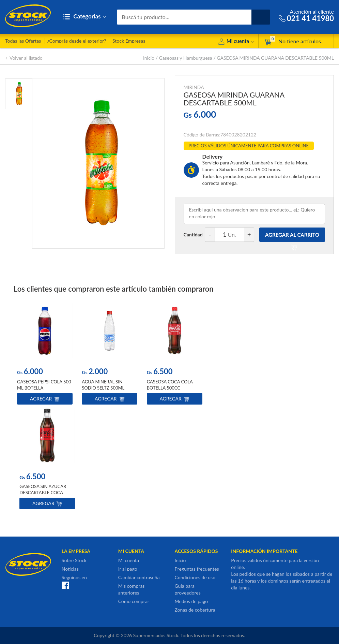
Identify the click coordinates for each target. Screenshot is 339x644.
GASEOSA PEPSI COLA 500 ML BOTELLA (44, 384)
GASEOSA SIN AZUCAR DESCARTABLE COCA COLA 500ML (43, 493)
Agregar (45, 398)
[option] (45, 355)
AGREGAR (292, 237)
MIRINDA (194, 87)
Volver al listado (24, 58)
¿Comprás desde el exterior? (77, 41)
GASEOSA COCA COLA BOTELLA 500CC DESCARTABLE (170, 387)
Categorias (85, 17)
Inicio (149, 58)
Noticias (70, 569)
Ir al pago (128, 569)
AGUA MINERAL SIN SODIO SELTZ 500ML (103, 384)
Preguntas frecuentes (197, 569)
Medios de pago (191, 601)
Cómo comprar (134, 601)
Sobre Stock (74, 560)
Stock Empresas (129, 41)
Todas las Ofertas (23, 41)
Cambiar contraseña (139, 577)
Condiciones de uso (195, 577)
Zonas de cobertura (195, 610)
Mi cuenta (236, 42)
